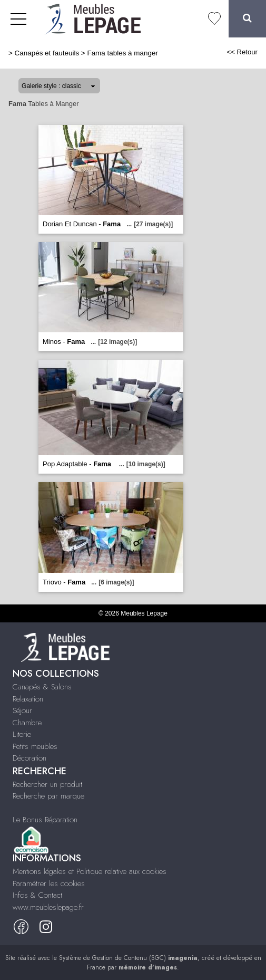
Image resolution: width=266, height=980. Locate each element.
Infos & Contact (37, 895)
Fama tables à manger (122, 53)
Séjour (22, 710)
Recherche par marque (48, 796)
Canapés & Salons (42, 687)
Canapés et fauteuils (47, 53)
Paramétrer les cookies (49, 883)
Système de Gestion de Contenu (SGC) (128, 958)
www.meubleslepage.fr (48, 907)
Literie (22, 734)
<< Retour (242, 52)
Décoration (29, 758)
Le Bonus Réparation (45, 820)
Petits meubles (35, 746)
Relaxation (28, 699)
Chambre (27, 723)
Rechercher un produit (47, 784)
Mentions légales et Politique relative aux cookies (90, 871)
